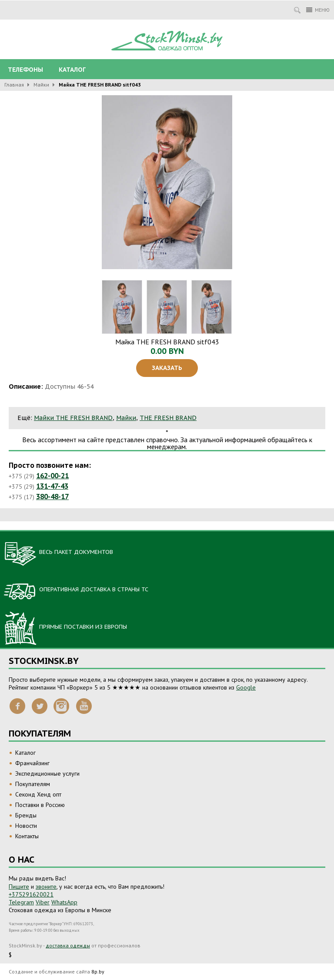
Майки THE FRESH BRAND (73, 418)
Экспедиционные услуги (47, 773)
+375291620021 (31, 894)
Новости (26, 826)
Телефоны (25, 70)
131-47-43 (52, 486)
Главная (14, 85)
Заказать (167, 368)
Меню (318, 10)
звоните (46, 887)
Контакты (27, 836)
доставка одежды (68, 945)
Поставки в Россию (40, 805)
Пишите (19, 887)
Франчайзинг (32, 763)
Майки (41, 85)
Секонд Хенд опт (38, 794)
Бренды (26, 815)
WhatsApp (64, 902)
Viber (43, 902)
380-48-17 (52, 497)
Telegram (21, 902)
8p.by (98, 972)
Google (246, 687)
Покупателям (33, 784)
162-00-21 (52, 476)
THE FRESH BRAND (168, 418)
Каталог (72, 70)
